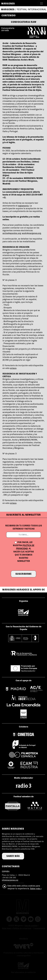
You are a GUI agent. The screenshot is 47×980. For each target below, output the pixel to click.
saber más (13, 856)
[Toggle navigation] (41, 4)
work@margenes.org (31, 233)
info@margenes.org (10, 880)
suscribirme (23, 574)
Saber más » (36, 889)
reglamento (23, 206)
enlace (13, 368)
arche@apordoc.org (12, 233)
